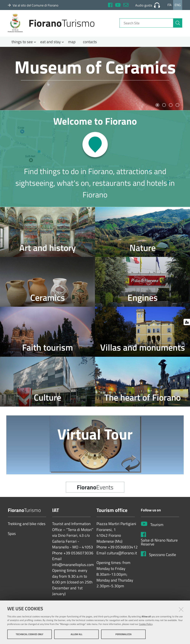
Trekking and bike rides (27, 526)
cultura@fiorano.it (122, 556)
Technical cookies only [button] (30, 634)
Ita (169, 5)
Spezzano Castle (163, 557)
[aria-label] (178, 25)
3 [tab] (171, 107)
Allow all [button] (77, 634)
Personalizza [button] (123, 634)
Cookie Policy (146, 624)
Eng (178, 5)
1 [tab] (157, 107)
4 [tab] (177, 107)
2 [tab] (164, 107)
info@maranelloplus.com (73, 567)
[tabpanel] (95, 81)
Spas (12, 536)
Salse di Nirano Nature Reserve (159, 545)
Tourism (157, 527)
